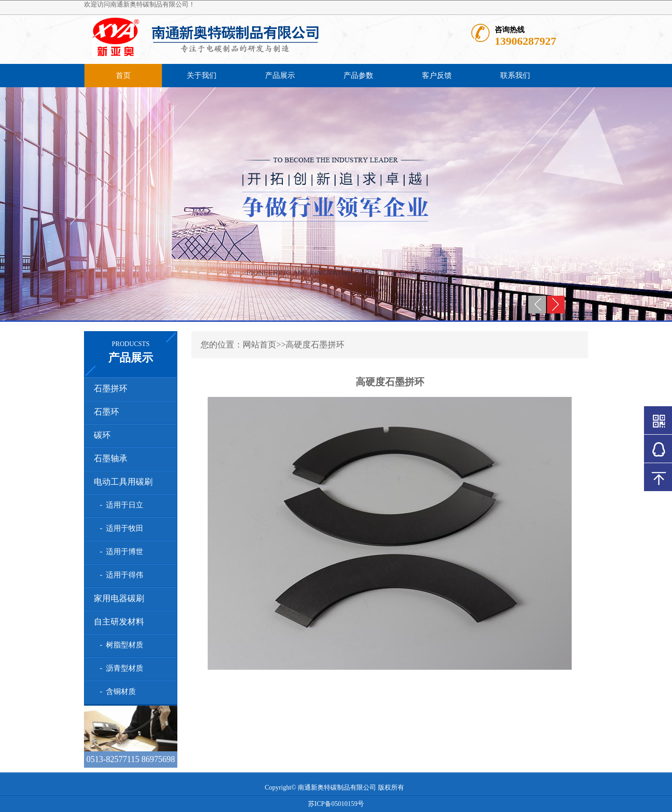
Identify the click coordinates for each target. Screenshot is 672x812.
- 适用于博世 (120, 552)
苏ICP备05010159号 (336, 804)
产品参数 (358, 75)
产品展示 (280, 75)
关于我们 (202, 75)
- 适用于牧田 (120, 528)
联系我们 (515, 75)
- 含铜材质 (116, 691)
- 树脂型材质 (120, 645)
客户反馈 (437, 75)
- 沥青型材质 (120, 668)
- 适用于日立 (120, 505)
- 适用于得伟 (120, 575)
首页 (123, 75)
